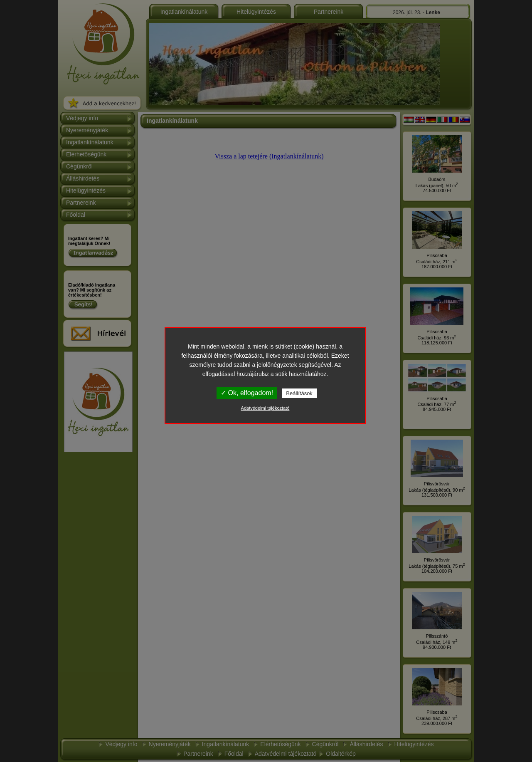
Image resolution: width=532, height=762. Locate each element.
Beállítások (299, 393)
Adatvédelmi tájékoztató (265, 408)
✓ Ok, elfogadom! (247, 393)
